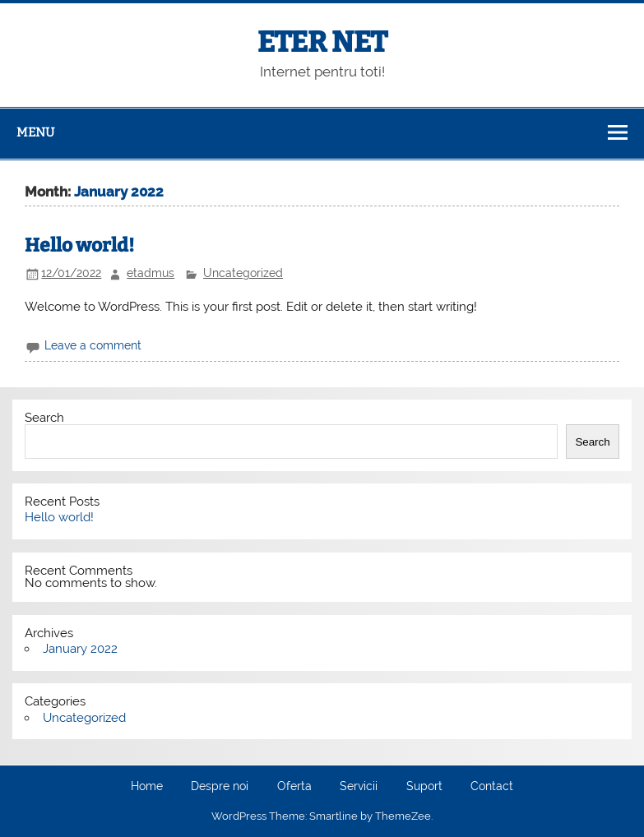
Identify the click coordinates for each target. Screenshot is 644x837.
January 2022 (80, 649)
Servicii (359, 787)
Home (147, 787)
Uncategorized (243, 273)
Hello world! (79, 245)
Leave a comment (93, 345)
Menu (35, 132)
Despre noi (220, 787)
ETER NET (322, 42)
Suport (424, 787)
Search (44, 418)
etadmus (151, 273)
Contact (492, 787)
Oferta (294, 787)
